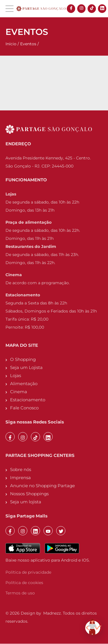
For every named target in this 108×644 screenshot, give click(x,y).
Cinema (19, 392)
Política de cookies (24, 583)
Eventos (28, 44)
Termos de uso (20, 593)
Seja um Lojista (26, 367)
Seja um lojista (26, 502)
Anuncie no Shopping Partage (42, 486)
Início (11, 44)
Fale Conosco (24, 408)
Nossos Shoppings (29, 494)
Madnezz (52, 613)
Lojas (16, 375)
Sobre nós (21, 469)
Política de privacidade (28, 572)
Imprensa (20, 478)
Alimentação (24, 384)
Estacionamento (28, 400)
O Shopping (23, 359)
